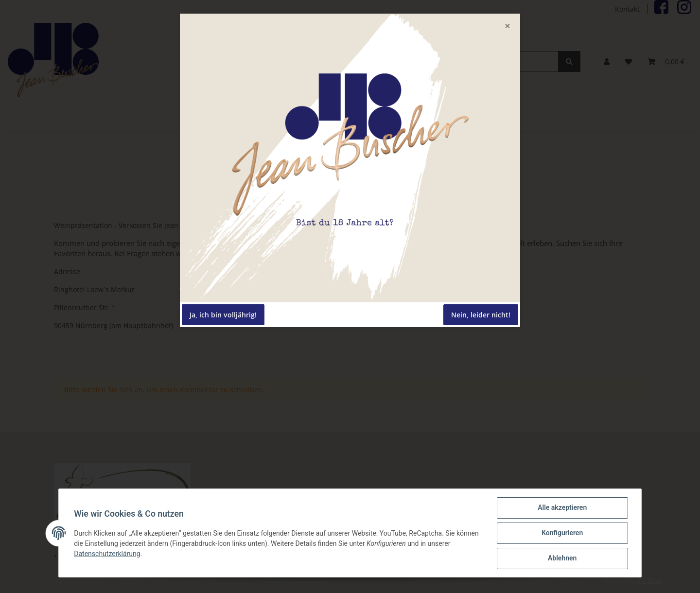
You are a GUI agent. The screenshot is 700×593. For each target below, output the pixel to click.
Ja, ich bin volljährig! (223, 315)
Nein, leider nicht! (481, 315)
